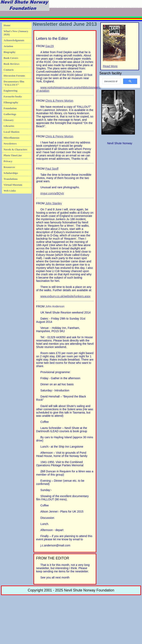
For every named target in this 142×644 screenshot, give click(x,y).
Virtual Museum (13, 185)
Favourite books (13, 96)
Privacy (8, 161)
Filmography (11, 102)
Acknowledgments (14, 40)
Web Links (10, 191)
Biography (10, 52)
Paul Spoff (52, 169)
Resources (9, 167)
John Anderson (55, 306)
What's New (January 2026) (16, 33)
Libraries (9, 126)
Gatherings (10, 114)
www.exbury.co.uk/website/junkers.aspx (65, 296)
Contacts (9, 70)
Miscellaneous (12, 138)
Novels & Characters (15, 149)
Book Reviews (12, 64)
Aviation (8, 46)
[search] (111, 81)
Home (7, 25)
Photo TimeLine (13, 155)
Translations (11, 179)
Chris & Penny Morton (59, 101)
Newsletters (10, 144)
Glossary (9, 120)
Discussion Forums (14, 76)
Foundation (10, 108)
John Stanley (53, 203)
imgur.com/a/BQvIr (52, 193)
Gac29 (49, 46)
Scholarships (11, 173)
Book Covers (11, 58)
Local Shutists (12, 132)
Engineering (11, 91)
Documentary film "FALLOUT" (14, 83)
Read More (114, 46)
